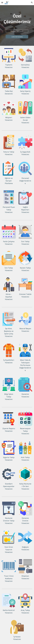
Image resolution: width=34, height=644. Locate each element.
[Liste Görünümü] (17, 37)
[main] (17, 19)
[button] (2, 3)
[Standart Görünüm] (17, 31)
